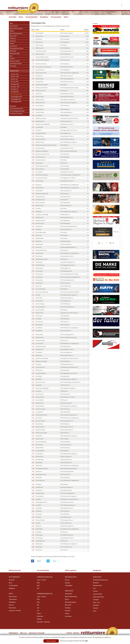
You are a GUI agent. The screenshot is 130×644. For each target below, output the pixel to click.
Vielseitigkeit (69, 585)
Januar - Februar (42, 580)
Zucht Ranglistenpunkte (17, 111)
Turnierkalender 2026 (45, 577)
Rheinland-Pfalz (15, 53)
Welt (11, 23)
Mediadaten (12, 602)
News (21, 17)
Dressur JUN (15, 77)
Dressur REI (14, 82)
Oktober (39, 619)
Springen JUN (15, 87)
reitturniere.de (14, 577)
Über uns (11, 605)
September (40, 616)
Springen (67, 583)
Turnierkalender (32, 17)
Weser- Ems (97, 602)
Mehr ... (67, 17)
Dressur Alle (15, 74)
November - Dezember (43, 622)
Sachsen (12, 58)
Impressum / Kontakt (15, 611)
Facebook (38, 561)
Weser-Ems (14, 71)
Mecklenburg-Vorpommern (101, 580)
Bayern (12, 31)
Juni (38, 608)
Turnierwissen (56, 17)
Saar (11, 56)
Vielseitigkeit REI (16, 102)
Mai (38, 588)
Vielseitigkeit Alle (16, 94)
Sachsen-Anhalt (15, 61)
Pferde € (95, 608)
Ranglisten (44, 17)
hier (87, 641)
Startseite (13, 17)
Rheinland (13, 51)
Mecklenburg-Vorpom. (17, 48)
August (39, 613)
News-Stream (13, 596)
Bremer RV (13, 36)
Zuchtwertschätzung (16, 113)
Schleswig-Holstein (16, 63)
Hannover (13, 41)
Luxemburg (13, 46)
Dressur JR (14, 79)
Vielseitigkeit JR (16, 99)
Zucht (95, 611)
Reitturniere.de (15, 570)
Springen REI (15, 92)
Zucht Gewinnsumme (16, 108)
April (38, 585)
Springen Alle (15, 84)
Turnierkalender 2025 (45, 594)
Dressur (67, 580)
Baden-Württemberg (16, 28)
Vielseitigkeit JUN (16, 97)
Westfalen (13, 106)
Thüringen (13, 66)
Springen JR (14, 89)
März (38, 583)
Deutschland (14, 26)
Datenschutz (12, 608)
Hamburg (13, 38)
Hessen (12, 43)
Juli (38, 611)
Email (53, 561)
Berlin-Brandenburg (16, 33)
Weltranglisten (71, 570)
